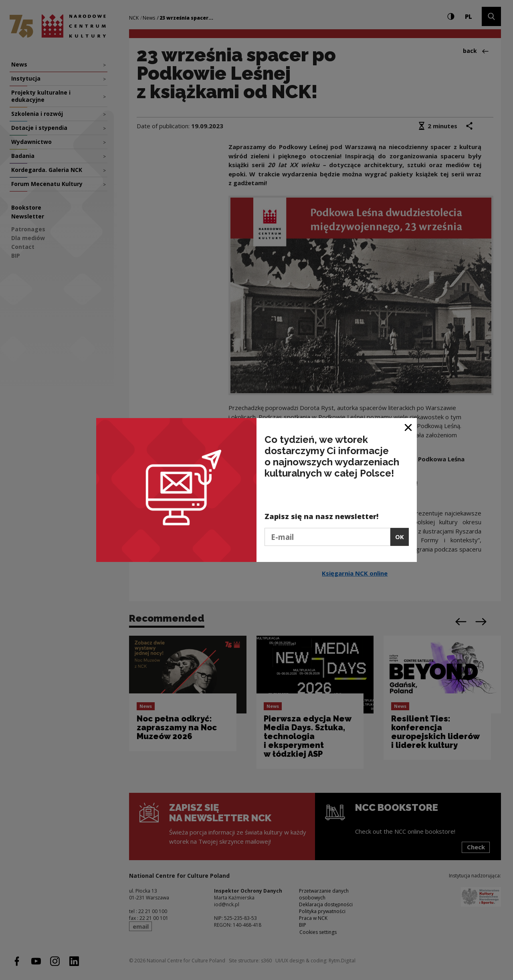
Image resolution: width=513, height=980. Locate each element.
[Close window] (409, 427)
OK (400, 537)
